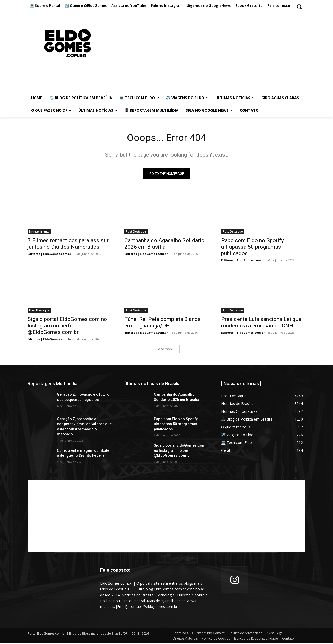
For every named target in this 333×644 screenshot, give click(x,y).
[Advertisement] (166, 517)
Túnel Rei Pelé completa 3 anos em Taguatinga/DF (162, 323)
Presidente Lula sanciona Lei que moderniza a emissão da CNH (261, 323)
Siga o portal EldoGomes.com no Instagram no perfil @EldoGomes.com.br (67, 327)
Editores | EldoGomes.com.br (49, 255)
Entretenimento (39, 233)
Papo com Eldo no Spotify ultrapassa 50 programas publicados (252, 248)
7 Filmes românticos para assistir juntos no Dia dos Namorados (68, 245)
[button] (299, 7)
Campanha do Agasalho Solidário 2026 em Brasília (164, 245)
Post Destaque (136, 233)
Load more (167, 350)
